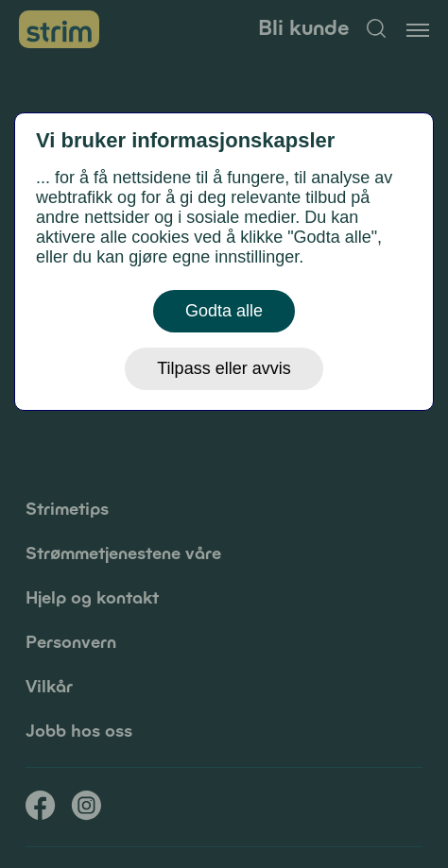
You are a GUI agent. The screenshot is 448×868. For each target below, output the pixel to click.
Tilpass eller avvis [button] (224, 368)
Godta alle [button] (224, 311)
